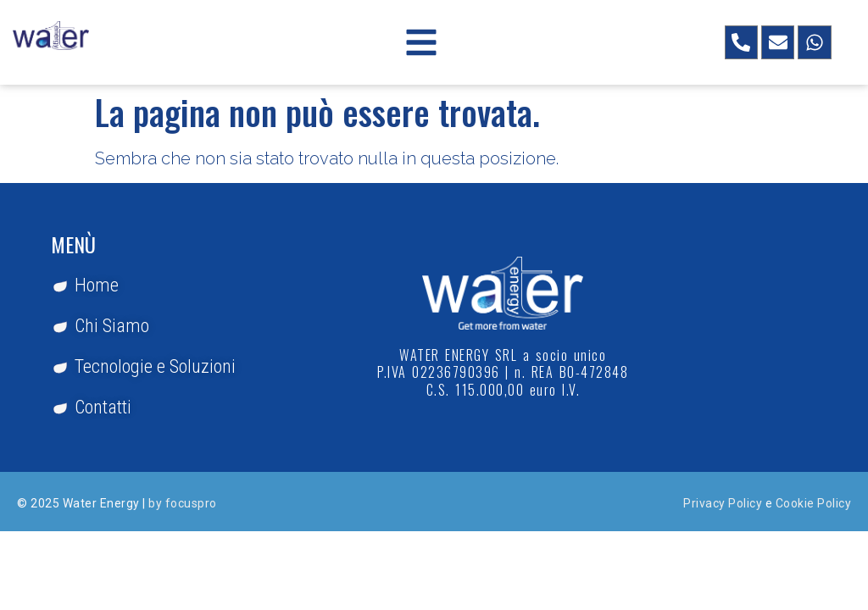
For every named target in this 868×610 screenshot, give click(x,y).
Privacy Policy (723, 503)
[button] (421, 42)
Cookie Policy (814, 503)
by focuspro (183, 503)
